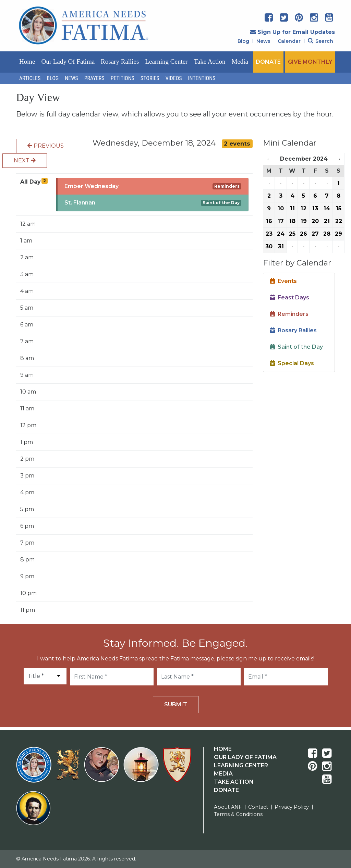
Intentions (202, 78)
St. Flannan (80, 203)
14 (327, 208)
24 (281, 234)
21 (327, 221)
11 (292, 208)
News (263, 41)
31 (281, 246)
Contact (258, 807)
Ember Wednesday (92, 186)
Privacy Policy (292, 807)
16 (269, 221)
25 (292, 234)
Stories (150, 78)
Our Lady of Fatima (68, 61)
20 (315, 221)
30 (269, 246)
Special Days (292, 363)
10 (281, 208)
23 (269, 234)
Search (320, 41)
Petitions (123, 78)
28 (327, 234)
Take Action (209, 61)
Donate (226, 790)
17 (281, 221)
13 (315, 208)
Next (25, 160)
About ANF (228, 807)
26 (304, 234)
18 (292, 221)
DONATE (268, 62)
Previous (46, 146)
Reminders (227, 186)
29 (338, 234)
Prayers (94, 78)
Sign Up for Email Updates (293, 32)
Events (283, 281)
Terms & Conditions (238, 814)
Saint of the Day (221, 203)
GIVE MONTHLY (310, 62)
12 (304, 208)
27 (315, 234)
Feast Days (290, 297)
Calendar (289, 41)
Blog (243, 41)
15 (339, 208)
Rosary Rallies (120, 61)
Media (240, 61)
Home (27, 61)
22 (339, 221)
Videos (174, 78)
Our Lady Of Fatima (245, 757)
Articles (30, 78)
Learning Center (166, 61)
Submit (176, 704)
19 (304, 221)
